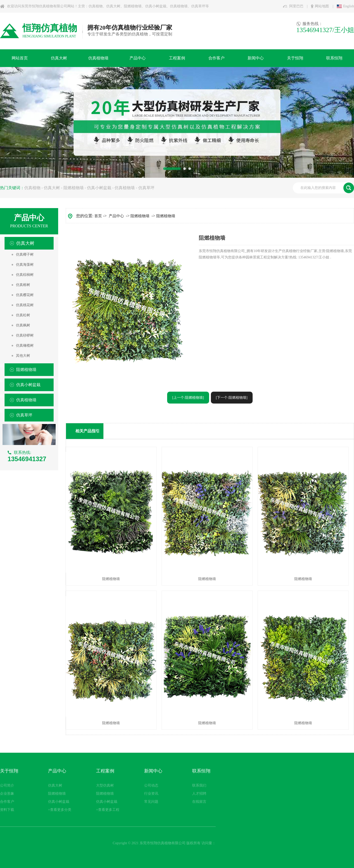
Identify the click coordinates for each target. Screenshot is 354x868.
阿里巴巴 (296, 6)
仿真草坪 (146, 188)
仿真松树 (23, 315)
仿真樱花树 (25, 295)
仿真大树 (52, 188)
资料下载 (7, 810)
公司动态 (151, 785)
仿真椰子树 (25, 254)
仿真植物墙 (125, 188)
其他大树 (23, 356)
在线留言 (199, 802)
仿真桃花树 (25, 305)
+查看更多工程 (108, 810)
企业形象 (7, 794)
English (349, 6)
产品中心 (116, 216)
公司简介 (7, 785)
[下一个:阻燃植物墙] (232, 398)
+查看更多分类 (60, 810)
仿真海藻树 (25, 265)
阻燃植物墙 (74, 188)
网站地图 (322, 6)
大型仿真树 (105, 785)
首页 (98, 216)
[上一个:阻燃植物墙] (188, 398)
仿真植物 (32, 188)
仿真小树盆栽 (99, 188)
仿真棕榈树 (25, 275)
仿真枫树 (23, 325)
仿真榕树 (23, 285)
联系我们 (199, 785)
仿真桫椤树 (25, 335)
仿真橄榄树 (25, 346)
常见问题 (151, 802)
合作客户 (7, 802)
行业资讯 (151, 794)
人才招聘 (199, 794)
